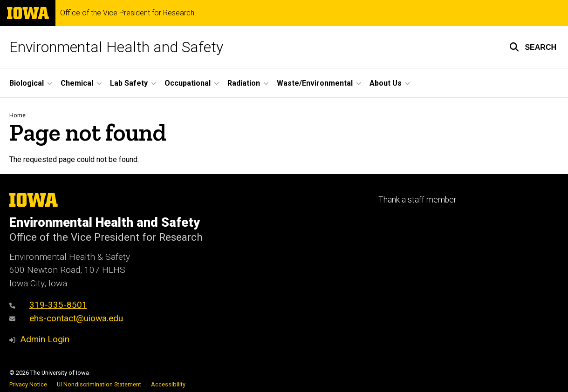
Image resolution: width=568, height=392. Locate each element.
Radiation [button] (244, 83)
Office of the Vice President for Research (127, 13)
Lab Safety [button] (129, 83)
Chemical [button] (77, 83)
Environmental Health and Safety (116, 47)
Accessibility (168, 384)
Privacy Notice (28, 384)
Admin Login (45, 339)
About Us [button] (386, 83)
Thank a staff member (417, 200)
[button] (533, 47)
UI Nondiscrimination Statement (99, 384)
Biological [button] (27, 83)
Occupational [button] (188, 83)
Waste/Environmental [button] (315, 83)
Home (17, 115)
